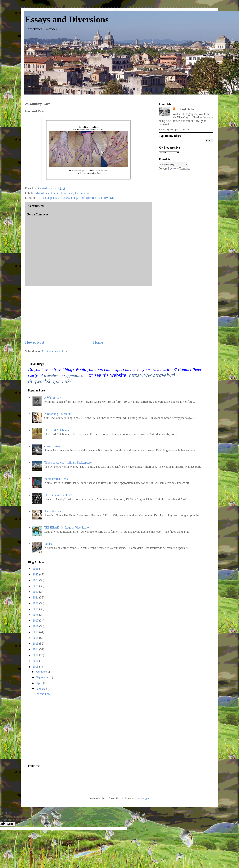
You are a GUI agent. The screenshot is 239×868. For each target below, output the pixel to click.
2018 (36, 615)
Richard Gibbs (185, 109)
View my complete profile (174, 129)
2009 (36, 667)
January (41, 689)
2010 (36, 661)
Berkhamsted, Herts (56, 479)
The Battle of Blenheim (58, 495)
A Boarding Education (57, 414)
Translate (182, 168)
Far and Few (58, 193)
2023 (36, 586)
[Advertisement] (48, 731)
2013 (36, 644)
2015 (36, 632)
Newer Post (35, 342)
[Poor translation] (11, 824)
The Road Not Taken (57, 430)
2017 (36, 621)
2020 (36, 603)
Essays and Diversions (67, 19)
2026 (36, 569)
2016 (36, 626)
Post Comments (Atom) (55, 351)
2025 (36, 574)
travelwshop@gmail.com (65, 375)
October (41, 672)
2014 (36, 638)
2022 (36, 592)
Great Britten (52, 446)
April (40, 683)
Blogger (144, 798)
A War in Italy (53, 398)
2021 (36, 597)
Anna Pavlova (53, 511)
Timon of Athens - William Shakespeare (68, 463)
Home (98, 342)
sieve (70, 193)
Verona (48, 544)
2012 (36, 649)
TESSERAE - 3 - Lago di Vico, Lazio (67, 527)
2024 (36, 580)
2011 (36, 655)
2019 (36, 609)
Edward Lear (42, 193)
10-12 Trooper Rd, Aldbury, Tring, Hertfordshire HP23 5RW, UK (76, 198)
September (43, 677)
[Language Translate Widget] (173, 165)
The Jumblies (83, 193)
